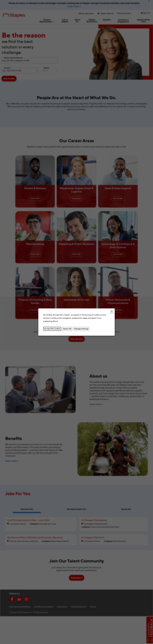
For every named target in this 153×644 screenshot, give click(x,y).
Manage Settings (81, 329)
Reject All (67, 329)
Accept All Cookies (52, 329)
